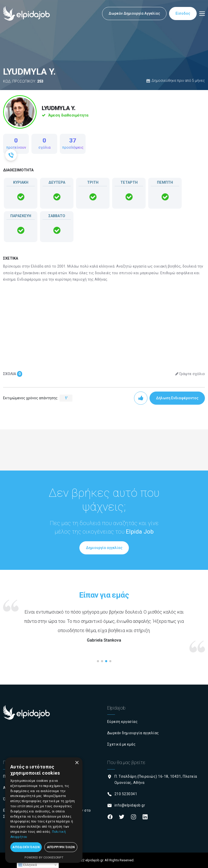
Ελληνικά (28, 865)
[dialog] (44, 810)
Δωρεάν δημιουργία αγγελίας (133, 733)
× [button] (77, 763)
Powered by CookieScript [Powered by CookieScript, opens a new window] (44, 858)
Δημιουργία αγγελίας (104, 548)
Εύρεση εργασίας (123, 722)
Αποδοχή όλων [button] (26, 847)
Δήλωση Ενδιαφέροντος (177, 398)
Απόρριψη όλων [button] (61, 847)
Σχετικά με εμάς (122, 744)
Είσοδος (183, 13)
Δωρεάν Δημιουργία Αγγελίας (134, 13)
